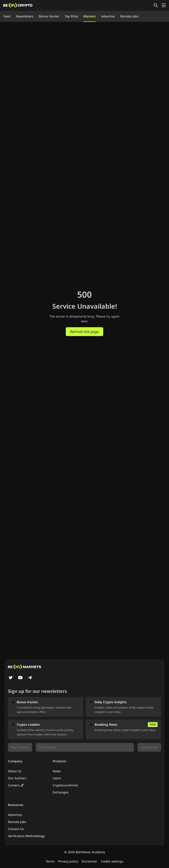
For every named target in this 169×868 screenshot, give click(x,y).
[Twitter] (11, 678)
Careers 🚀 (16, 785)
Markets (90, 16)
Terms (50, 861)
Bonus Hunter (49, 16)
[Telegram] (30, 678)
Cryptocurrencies (65, 785)
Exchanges (61, 792)
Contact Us (16, 829)
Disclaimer (89, 861)
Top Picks (71, 16)
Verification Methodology (26, 836)
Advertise (108, 16)
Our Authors (17, 778)
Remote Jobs (129, 16)
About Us (15, 771)
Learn (57, 778)
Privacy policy (68, 861)
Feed (7, 16)
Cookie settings (112, 861)
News (57, 771)
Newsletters (25, 16)
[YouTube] (20, 678)
